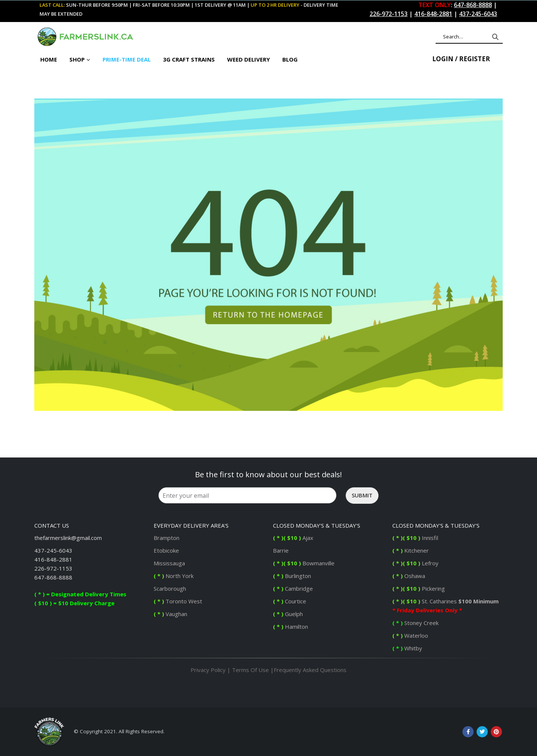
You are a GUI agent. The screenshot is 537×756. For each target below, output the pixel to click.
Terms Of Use (250, 670)
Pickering (433, 588)
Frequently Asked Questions (310, 670)
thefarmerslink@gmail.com (68, 538)
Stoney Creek (416, 623)
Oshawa (409, 576)
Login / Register (461, 59)
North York (174, 576)
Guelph (288, 614)
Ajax (293, 538)
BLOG (290, 59)
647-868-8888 (53, 577)
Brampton (167, 538)
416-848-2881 (53, 559)
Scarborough (170, 588)
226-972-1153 (53, 568)
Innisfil (416, 538)
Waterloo (411, 635)
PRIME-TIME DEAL (127, 59)
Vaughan (170, 614)
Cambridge (293, 588)
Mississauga (169, 563)
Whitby (408, 648)
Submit (362, 495)
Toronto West (178, 601)
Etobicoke (166, 550)
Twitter (482, 732)
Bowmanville (304, 563)
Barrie (282, 550)
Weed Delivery (249, 59)
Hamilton (291, 627)
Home (49, 59)
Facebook (468, 732)
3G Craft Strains (189, 59)
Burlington (293, 576)
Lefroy (416, 563)
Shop (77, 59)
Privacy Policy (208, 670)
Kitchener (411, 550)
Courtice (290, 601)
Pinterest (496, 732)
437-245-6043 (53, 550)
